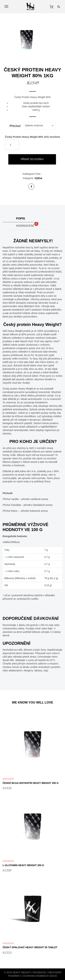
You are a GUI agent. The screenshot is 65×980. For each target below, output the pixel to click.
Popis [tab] (21, 218)
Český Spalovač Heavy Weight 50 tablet (30, 947)
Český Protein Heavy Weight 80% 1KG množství (33, 137)
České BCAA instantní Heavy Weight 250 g (31, 783)
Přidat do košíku (32, 159)
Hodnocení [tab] (27, 225)
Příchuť (15, 126)
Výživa (38, 178)
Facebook (39, 972)
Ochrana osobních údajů (40, 976)
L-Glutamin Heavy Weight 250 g (23, 865)
